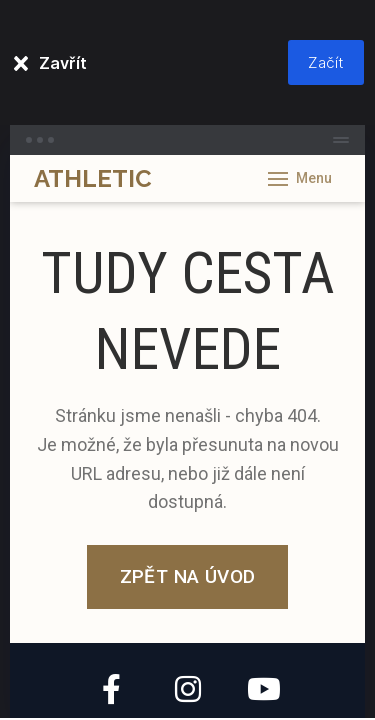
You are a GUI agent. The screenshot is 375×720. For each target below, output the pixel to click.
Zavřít (63, 63)
